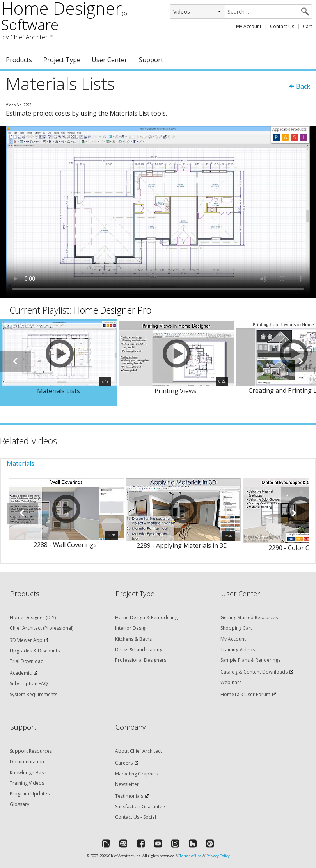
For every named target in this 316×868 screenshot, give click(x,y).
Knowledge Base (28, 773)
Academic (21, 673)
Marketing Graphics (137, 774)
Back (299, 86)
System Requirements (34, 694)
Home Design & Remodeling (146, 618)
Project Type (62, 60)
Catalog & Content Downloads (254, 672)
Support (151, 60)
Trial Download (27, 661)
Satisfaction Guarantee (140, 807)
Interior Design (131, 628)
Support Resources (31, 751)
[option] (59, 363)
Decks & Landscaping (139, 650)
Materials (20, 463)
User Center (109, 60)
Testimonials (129, 796)
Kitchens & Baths (133, 639)
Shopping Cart (236, 628)
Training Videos (238, 650)
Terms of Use (191, 856)
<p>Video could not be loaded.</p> (158, 212)
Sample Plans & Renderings (250, 660)
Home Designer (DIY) (33, 618)
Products (19, 60)
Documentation (27, 762)
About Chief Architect (138, 751)
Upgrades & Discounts (35, 651)
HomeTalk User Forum (245, 694)
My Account (249, 26)
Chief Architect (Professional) (42, 628)
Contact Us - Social (136, 817)
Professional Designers (141, 660)
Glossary (20, 804)
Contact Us (282, 26)
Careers (124, 763)
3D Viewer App (26, 640)
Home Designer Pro (113, 310)
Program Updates (30, 794)
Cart (307, 26)
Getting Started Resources (249, 618)
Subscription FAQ (29, 684)
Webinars (231, 682)
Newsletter (127, 784)
